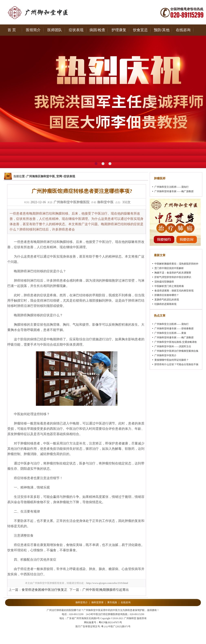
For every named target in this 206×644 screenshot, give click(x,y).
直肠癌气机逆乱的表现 (167, 300)
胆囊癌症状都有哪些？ (167, 295)
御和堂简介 (82, 602)
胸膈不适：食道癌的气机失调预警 (173, 273)
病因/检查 (97, 30)
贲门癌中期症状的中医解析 (169, 268)
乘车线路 (112, 602)
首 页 (12, 30)
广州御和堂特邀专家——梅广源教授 (174, 191)
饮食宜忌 (140, 30)
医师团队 (55, 30)
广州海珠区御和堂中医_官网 (44, 176)
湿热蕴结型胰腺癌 (164, 282)
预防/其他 (162, 30)
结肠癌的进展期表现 (165, 304)
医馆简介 (33, 30)
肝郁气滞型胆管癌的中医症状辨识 (173, 277)
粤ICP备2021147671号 (110, 622)
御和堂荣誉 (97, 602)
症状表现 (76, 30)
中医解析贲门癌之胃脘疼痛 (169, 286)
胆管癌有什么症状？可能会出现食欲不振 (176, 364)
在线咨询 (183, 30)
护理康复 (119, 30)
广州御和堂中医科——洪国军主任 (173, 346)
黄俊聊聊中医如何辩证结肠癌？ (172, 360)
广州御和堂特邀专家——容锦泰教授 (174, 329)
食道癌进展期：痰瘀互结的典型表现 (174, 291)
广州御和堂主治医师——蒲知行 (172, 187)
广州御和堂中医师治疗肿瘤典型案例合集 (176, 351)
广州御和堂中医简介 (165, 355)
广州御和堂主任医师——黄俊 (170, 333)
